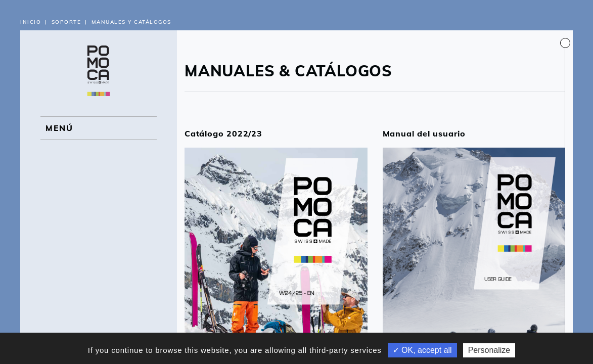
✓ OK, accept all (422, 350)
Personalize (489, 350)
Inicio (31, 22)
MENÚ (59, 128)
